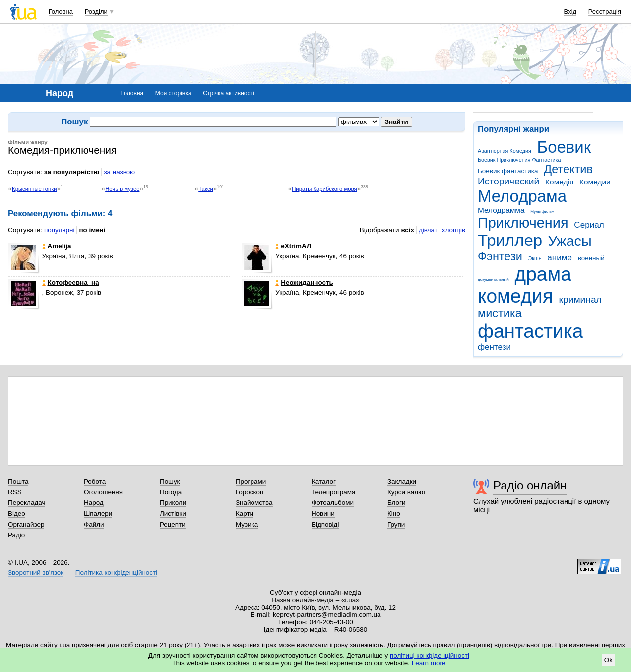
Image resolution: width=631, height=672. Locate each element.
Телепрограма (334, 492)
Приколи (173, 503)
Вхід (570, 12)
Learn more (429, 663)
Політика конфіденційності (116, 573)
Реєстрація (605, 12)
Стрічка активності (228, 93)
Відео (17, 514)
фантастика (530, 331)
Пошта (18, 481)
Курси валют (407, 492)
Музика (247, 524)
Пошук (170, 481)
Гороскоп (250, 492)
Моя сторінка (173, 93)
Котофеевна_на (71, 282)
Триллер (510, 240)
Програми (251, 481)
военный (591, 258)
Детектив (568, 169)
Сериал (589, 225)
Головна (61, 12)
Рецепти (173, 524)
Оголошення (103, 492)
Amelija (57, 246)
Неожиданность (304, 282)
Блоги (397, 503)
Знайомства (254, 503)
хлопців (454, 230)
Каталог (324, 481)
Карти (245, 514)
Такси (206, 189)
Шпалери (98, 514)
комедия (515, 296)
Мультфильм (542, 212)
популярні (59, 230)
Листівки (173, 514)
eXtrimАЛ (293, 246)
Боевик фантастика (508, 171)
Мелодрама (522, 196)
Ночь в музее (122, 189)
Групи (396, 524)
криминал (580, 299)
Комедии (595, 182)
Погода (171, 492)
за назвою (119, 172)
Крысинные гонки (34, 189)
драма (543, 274)
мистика (500, 313)
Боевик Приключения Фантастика (519, 160)
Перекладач (27, 503)
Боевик (564, 147)
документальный (493, 279)
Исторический (508, 181)
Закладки (402, 481)
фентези (494, 347)
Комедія (559, 182)
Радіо (16, 535)
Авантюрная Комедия (505, 151)
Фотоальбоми (333, 503)
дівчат (428, 230)
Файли (94, 524)
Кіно (394, 514)
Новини (323, 514)
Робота (95, 481)
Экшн (535, 258)
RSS (15, 492)
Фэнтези (500, 256)
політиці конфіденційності (430, 655)
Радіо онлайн (530, 485)
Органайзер (26, 524)
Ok (608, 660)
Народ (94, 503)
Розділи (96, 12)
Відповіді (325, 524)
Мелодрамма (501, 210)
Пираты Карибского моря (324, 189)
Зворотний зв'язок (36, 573)
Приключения (523, 223)
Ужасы (570, 241)
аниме (560, 258)
